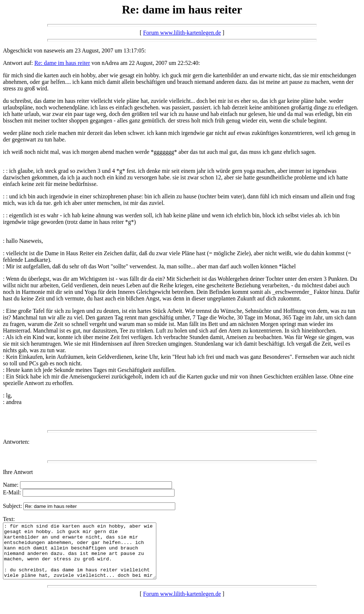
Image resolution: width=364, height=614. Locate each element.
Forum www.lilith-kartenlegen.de (182, 33)
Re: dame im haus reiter (62, 63)
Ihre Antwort (18, 472)
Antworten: (16, 442)
